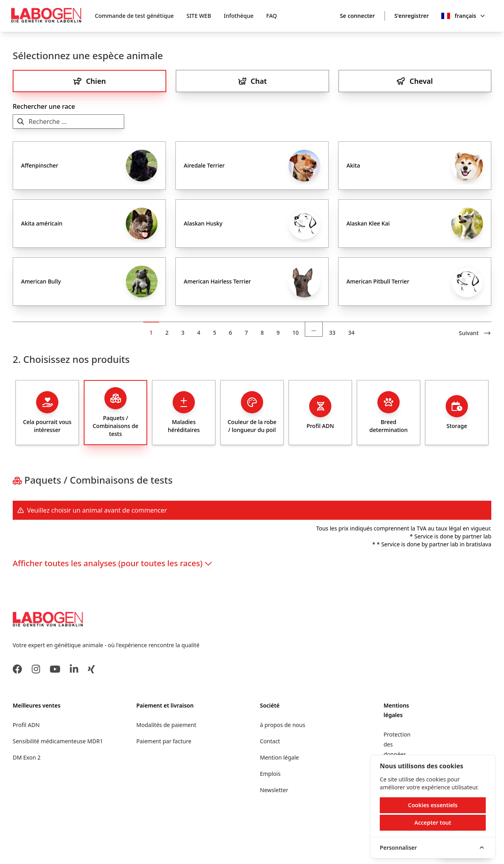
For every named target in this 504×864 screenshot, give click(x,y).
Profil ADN (26, 725)
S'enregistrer (412, 16)
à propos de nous (283, 725)
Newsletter (274, 790)
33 (332, 333)
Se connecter (357, 16)
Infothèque (239, 16)
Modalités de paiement (166, 725)
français (470, 16)
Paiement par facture (164, 741)
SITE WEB (199, 16)
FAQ (272, 16)
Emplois (270, 774)
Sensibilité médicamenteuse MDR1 (58, 741)
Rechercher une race (44, 106)
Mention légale (279, 757)
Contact (270, 741)
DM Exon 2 (27, 757)
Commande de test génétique (134, 16)
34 (351, 333)
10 (296, 333)
